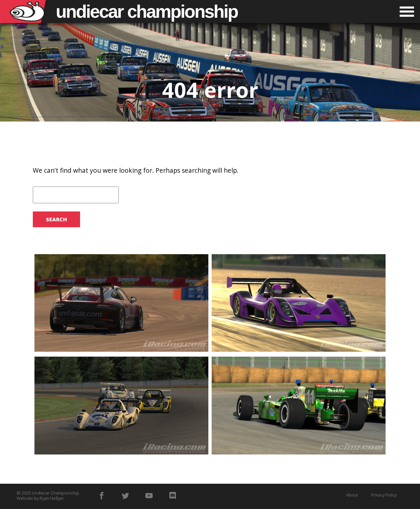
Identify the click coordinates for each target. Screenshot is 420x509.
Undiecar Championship (55, 493)
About (352, 495)
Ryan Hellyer (52, 498)
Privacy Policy (384, 495)
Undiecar (147, 11)
